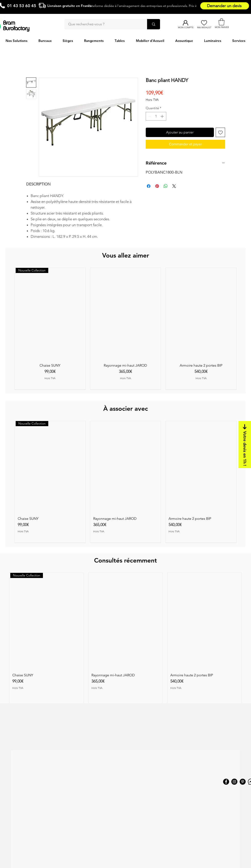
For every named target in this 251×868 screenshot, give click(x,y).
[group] (125, 329)
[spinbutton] (156, 116)
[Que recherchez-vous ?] (103, 24)
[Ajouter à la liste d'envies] (220, 132)
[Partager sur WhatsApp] (166, 186)
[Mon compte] (186, 23)
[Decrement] (149, 116)
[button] (221, 22)
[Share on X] (174, 186)
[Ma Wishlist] (204, 23)
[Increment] (163, 116)
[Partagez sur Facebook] (149, 186)
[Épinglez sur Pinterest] (157, 186)
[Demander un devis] (225, 6)
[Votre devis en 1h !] (245, 445)
